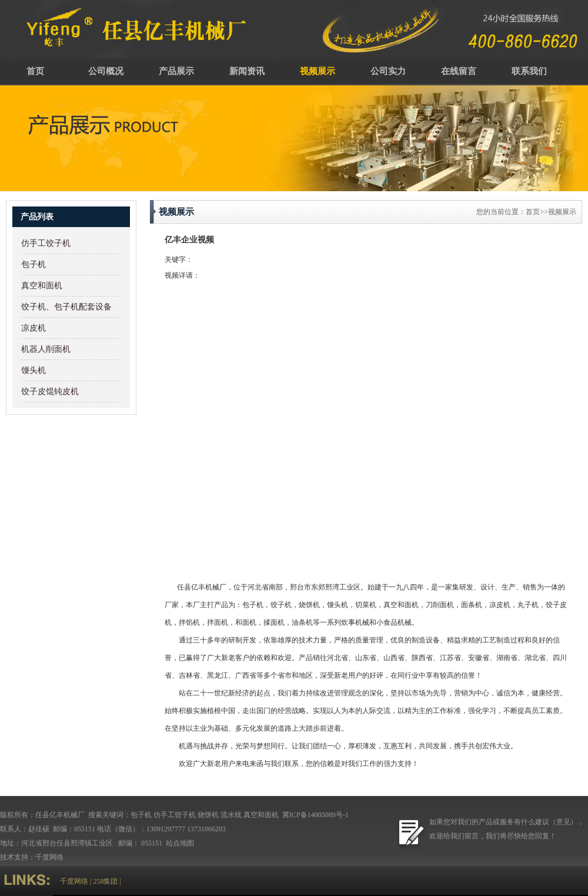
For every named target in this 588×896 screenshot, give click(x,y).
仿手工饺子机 (46, 243)
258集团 (105, 881)
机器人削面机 (46, 349)
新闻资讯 (247, 71)
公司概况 (106, 71)
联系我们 (529, 71)
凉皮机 (34, 328)
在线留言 (459, 71)
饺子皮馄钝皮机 (50, 392)
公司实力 (388, 71)
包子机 (34, 264)
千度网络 (49, 857)
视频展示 (318, 71)
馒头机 (34, 370)
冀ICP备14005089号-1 (315, 815)
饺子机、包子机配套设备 (66, 307)
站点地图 (181, 843)
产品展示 (176, 71)
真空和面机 (42, 286)
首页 (35, 71)
